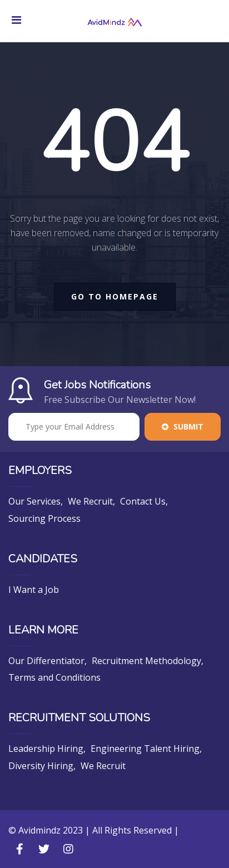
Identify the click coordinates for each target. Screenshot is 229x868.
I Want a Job (34, 590)
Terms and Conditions (54, 677)
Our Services (34, 501)
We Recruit (90, 501)
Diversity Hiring (41, 766)
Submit (183, 426)
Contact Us (143, 501)
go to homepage (115, 296)
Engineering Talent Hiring (145, 749)
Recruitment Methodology (146, 661)
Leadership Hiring (46, 749)
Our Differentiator (46, 661)
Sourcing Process (44, 518)
